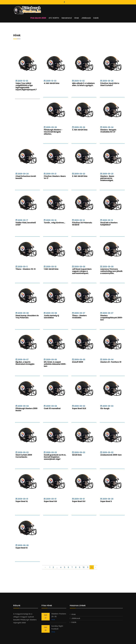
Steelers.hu (23, 640)
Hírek (96, 9)
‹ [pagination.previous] (45, 559)
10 (84, 559)
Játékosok (105, 9)
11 (88, 559)
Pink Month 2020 (59, 9)
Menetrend (86, 9)
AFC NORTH (74, 9)
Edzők (115, 9)
